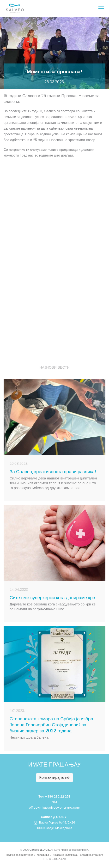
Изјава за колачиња (65, 855)
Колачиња (43, 855)
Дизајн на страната (91, 855)
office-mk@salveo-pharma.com (54, 808)
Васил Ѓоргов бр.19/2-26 (54, 822)
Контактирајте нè (55, 777)
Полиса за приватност (19, 855)
